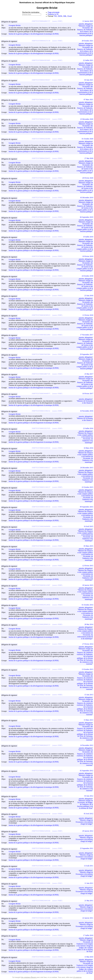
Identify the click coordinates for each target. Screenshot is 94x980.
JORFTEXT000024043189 (41, 901)
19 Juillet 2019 (88, 237)
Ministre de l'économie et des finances (85, 402)
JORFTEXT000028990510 (41, 624)
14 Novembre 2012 (87, 745)
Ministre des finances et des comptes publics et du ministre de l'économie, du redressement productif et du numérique (85, 634)
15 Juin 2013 (89, 695)
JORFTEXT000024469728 (41, 866)
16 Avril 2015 (88, 526)
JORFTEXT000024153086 (41, 883)
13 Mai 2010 (89, 957)
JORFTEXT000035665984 (41, 354)
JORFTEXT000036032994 (41, 335)
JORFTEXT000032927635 (41, 428)
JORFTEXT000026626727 (41, 745)
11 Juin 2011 (89, 883)
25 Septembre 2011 (87, 848)
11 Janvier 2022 (88, 21)
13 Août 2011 (89, 866)
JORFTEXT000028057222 (41, 669)
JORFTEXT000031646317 (41, 468)
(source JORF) (57, 21)
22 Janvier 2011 (88, 918)
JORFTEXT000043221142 (41, 100)
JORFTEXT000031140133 (41, 507)
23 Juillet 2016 (88, 428)
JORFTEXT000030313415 (41, 546)
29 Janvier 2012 (88, 831)
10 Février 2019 (88, 256)
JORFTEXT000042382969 (41, 139)
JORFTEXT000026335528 (41, 771)
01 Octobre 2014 (87, 605)
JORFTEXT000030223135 (41, 566)
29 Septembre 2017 (87, 354)
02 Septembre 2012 (87, 771)
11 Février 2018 (88, 315)
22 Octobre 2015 (87, 487)
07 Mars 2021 (88, 100)
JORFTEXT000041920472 (41, 158)
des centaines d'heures (29, 977)
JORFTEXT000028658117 (41, 644)
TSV (55, 16)
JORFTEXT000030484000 (41, 526)
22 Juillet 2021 (88, 60)
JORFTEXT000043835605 (41, 60)
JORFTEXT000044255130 (41, 41)
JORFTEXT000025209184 (41, 831)
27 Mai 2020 (89, 158)
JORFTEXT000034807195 (41, 374)
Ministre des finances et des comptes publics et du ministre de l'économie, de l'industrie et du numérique (85, 438)
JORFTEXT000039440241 (41, 198)
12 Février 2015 (88, 566)
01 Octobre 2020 (87, 139)
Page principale (54, 12)
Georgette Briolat (16, 25)
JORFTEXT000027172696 (41, 720)
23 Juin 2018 (89, 296)
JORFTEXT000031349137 (41, 487)
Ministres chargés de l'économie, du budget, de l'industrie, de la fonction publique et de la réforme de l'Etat (85, 804)
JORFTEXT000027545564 (41, 695)
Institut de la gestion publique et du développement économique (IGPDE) (34, 34)
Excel (70, 16)
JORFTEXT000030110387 (41, 585)
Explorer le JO (53, 14)
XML (65, 16)
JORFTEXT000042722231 (41, 119)
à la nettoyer (77, 977)
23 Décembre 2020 (87, 119)
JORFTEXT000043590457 (41, 80)
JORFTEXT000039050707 (41, 217)
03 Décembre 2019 (87, 198)
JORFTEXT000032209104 (41, 448)
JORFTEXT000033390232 (41, 411)
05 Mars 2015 (88, 546)
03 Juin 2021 (89, 80)
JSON (60, 16)
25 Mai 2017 (89, 374)
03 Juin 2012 (89, 796)
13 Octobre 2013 (87, 669)
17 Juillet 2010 (88, 935)
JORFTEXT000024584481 (41, 848)
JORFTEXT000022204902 (41, 957)
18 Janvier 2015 (88, 585)
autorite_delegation (85, 24)
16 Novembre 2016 (87, 411)
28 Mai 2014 (89, 624)
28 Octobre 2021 (87, 41)
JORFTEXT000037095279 (41, 296)
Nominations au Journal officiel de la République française (47, 2)
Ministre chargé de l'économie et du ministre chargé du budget (84, 822)
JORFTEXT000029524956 (41, 605)
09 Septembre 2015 (87, 507)
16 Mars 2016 (88, 448)
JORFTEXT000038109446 (41, 256)
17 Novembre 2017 (87, 335)
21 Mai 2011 (89, 901)
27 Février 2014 (88, 644)
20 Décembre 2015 (87, 468)
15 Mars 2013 (88, 720)
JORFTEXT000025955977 (41, 796)
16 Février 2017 (88, 394)
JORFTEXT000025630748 (41, 814)
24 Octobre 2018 (87, 276)
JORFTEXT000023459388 (41, 918)
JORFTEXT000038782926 (41, 237)
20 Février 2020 (88, 178)
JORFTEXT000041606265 (41, 178)
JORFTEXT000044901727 (41, 21)
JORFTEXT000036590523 (41, 315)
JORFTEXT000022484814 (41, 935)
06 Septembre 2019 (87, 217)
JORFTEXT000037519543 (41, 276)
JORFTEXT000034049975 (41, 394)
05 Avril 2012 (88, 814)
